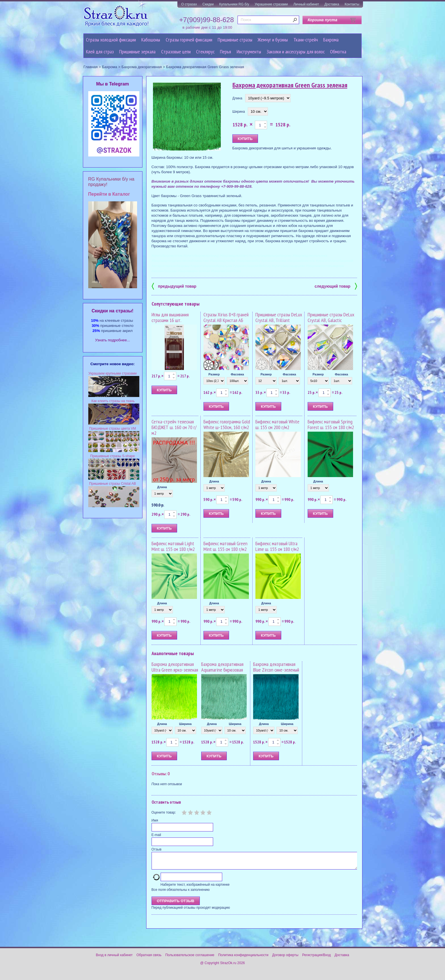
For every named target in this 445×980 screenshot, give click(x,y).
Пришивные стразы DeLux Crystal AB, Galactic (331, 317)
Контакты (352, 4)
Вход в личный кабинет (114, 958)
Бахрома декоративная (142, 67)
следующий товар (336, 286)
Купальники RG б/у (234, 4)
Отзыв (157, 849)
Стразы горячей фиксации (189, 40)
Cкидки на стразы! (113, 311)
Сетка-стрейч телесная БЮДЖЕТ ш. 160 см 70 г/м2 (174, 427)
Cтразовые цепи (176, 52)
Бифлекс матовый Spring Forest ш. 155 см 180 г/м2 (331, 424)
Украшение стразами (271, 4)
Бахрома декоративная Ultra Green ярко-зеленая (175, 667)
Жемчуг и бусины (273, 40)
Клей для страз (100, 52)
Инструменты (249, 52)
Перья (225, 52)
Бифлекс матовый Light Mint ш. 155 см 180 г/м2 (173, 546)
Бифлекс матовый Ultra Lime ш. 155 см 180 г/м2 (277, 546)
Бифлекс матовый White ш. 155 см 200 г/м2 (277, 424)
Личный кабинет (306, 4)
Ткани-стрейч (306, 40)
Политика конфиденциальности (243, 958)
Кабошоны (151, 40)
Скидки (208, 4)
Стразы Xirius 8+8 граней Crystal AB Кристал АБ (226, 317)
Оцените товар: (164, 812)
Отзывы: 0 (161, 774)
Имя (155, 820)
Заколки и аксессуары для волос (296, 52)
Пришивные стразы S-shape (113, 456)
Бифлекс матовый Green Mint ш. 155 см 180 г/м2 (225, 546)
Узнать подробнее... (113, 340)
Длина (237, 98)
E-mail (156, 835)
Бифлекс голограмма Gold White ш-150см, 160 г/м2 (227, 424)
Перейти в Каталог (109, 194)
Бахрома (331, 40)
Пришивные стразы (235, 40)
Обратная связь (149, 958)
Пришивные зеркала (137, 52)
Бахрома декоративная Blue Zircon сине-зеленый (276, 667)
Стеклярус (205, 52)
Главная (91, 67)
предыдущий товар (174, 286)
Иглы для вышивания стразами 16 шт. (170, 317)
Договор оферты (285, 958)
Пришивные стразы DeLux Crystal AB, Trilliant (279, 317)
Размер (214, 374)
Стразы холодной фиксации (111, 40)
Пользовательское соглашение (190, 958)
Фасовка (237, 374)
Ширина (239, 112)
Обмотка (338, 52)
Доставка (332, 4)
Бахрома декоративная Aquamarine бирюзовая (222, 667)
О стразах (189, 4)
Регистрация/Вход (317, 958)
